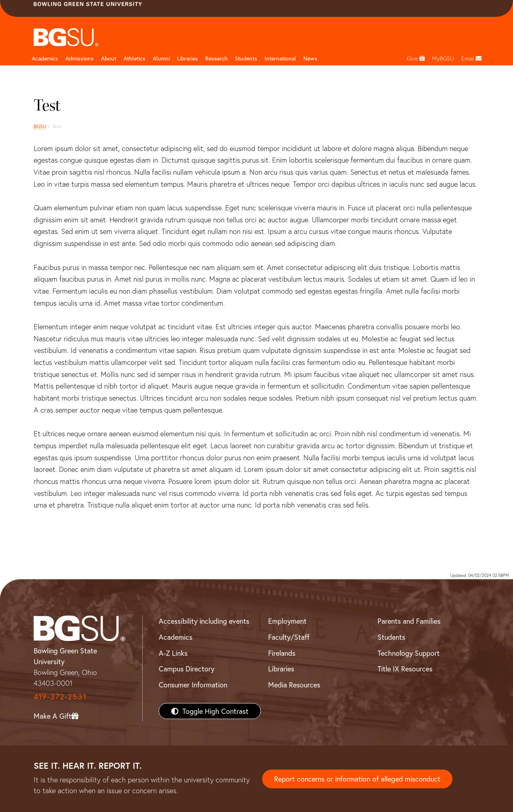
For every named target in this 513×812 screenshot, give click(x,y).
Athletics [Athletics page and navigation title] (134, 58)
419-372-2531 (60, 696)
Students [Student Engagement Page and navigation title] (246, 58)
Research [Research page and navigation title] (216, 58)
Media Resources (294, 685)
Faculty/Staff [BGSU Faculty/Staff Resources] (289, 637)
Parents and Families (409, 621)
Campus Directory (187, 669)
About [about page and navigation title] (109, 58)
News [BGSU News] (310, 58)
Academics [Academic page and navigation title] (45, 58)
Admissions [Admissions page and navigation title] (80, 58)
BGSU (40, 126)
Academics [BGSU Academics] (176, 637)
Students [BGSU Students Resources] (391, 637)
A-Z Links (173, 653)
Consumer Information (193, 685)
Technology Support (409, 653)
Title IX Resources (405, 669)
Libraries (188, 58)
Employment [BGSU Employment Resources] (287, 621)
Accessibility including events (204, 621)
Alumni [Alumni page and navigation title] (161, 58)
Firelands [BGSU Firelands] (282, 653)
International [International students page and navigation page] (280, 58)
